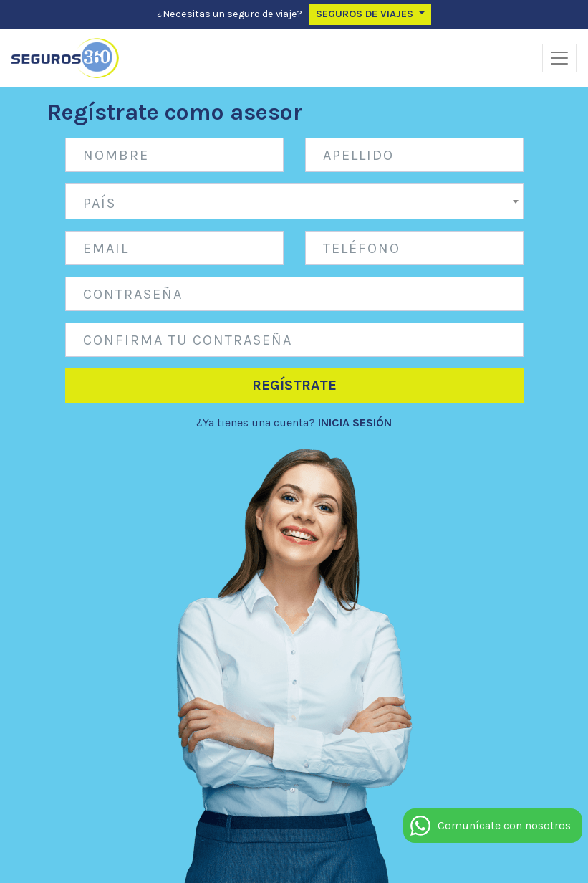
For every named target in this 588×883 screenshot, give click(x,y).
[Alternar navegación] (559, 58)
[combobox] (294, 201)
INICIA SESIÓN (355, 423)
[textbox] (294, 204)
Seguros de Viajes (366, 14)
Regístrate (294, 385)
